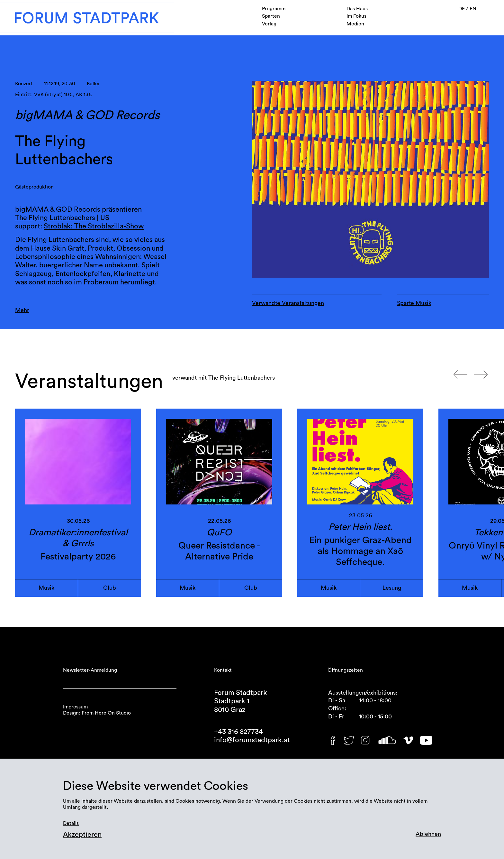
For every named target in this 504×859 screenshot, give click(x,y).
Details (71, 823)
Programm (274, 9)
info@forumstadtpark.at (252, 740)
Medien (355, 24)
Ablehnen (428, 834)
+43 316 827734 (239, 732)
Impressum (75, 707)
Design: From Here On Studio (97, 713)
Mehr (22, 310)
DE (462, 9)
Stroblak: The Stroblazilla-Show (94, 226)
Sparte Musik (414, 303)
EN (473, 9)
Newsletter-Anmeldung (90, 670)
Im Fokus (356, 16)
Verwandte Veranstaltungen (288, 303)
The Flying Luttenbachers (55, 218)
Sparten (271, 16)
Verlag (269, 24)
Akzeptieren (82, 835)
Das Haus (357, 9)
